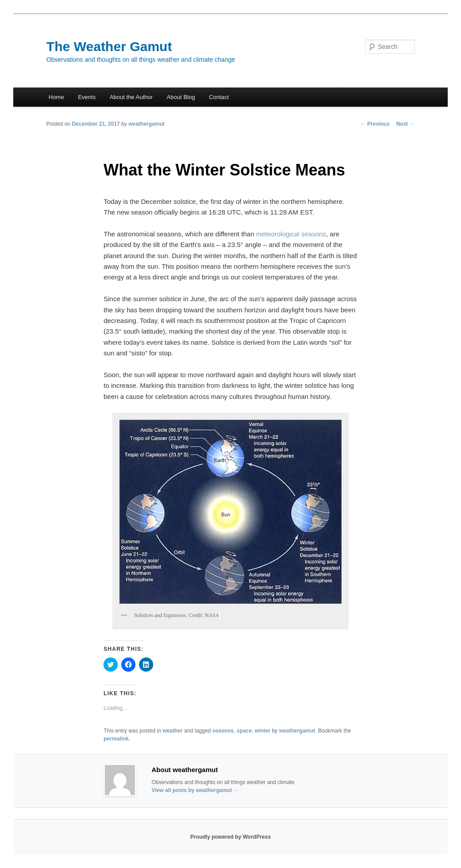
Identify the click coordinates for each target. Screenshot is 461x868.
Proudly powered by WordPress (230, 837)
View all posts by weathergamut (195, 790)
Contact (219, 97)
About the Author (131, 97)
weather (173, 731)
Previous (375, 124)
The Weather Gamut (109, 46)
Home (57, 97)
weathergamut (146, 124)
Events (87, 97)
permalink (116, 739)
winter (263, 731)
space (244, 731)
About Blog (181, 97)
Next (405, 124)
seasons (223, 731)
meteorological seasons (291, 234)
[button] (230, 512)
